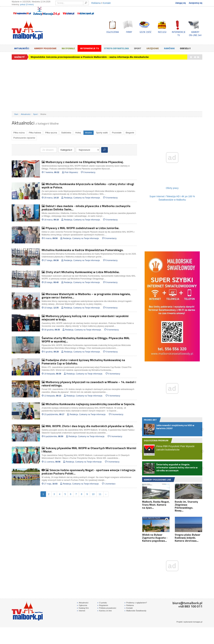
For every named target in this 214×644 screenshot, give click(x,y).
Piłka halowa (35, 133)
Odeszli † (185, 48)
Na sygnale (68, 48)
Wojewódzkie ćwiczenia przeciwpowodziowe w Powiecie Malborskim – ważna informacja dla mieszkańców (90, 57)
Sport (138, 48)
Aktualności (22, 48)
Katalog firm (83, 608)
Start (16, 114)
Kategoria (66, 150)
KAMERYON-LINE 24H (195, 34)
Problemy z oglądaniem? (136, 603)
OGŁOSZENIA (113, 32)
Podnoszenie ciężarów (24, 138)
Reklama (96, 3)
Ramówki (169, 48)
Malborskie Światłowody (135, 611)
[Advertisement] (107, 86)
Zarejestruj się (196, 3)
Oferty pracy (172, 188)
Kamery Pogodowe (45, 48)
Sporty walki (102, 133)
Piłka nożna (19, 133)
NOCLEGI (162, 32)
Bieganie (130, 133)
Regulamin (103, 605)
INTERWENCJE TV (179, 34)
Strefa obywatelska (116, 48)
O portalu (102, 603)
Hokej (78, 133)
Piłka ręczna (51, 133)
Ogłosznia (82, 605)
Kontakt (107, 3)
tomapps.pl (198, 622)
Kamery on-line (104, 611)
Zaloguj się (181, 3)
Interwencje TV (89, 48)
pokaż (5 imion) (27, 5)
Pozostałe (117, 133)
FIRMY (129, 32)
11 (100, 494)
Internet (81, 611)
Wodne (89, 133)
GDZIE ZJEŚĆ (146, 32)
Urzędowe (153, 48)
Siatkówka (66, 133)
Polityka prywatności (107, 608)
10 (93, 494)
